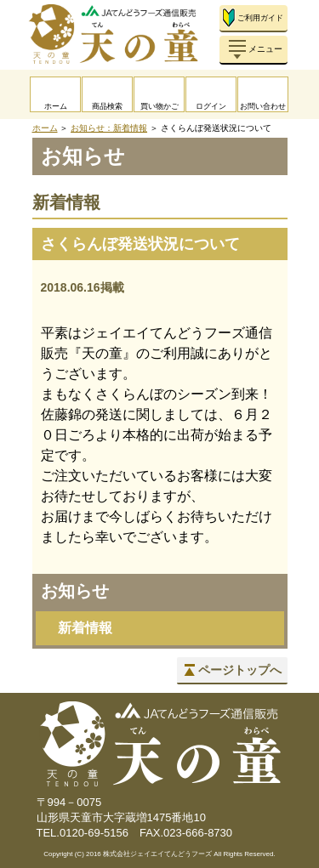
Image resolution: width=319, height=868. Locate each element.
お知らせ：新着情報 (109, 128)
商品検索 (107, 106)
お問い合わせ (263, 106)
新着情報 (85, 628)
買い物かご (159, 106)
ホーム (56, 106)
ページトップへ (240, 670)
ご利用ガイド (260, 18)
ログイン (211, 106)
